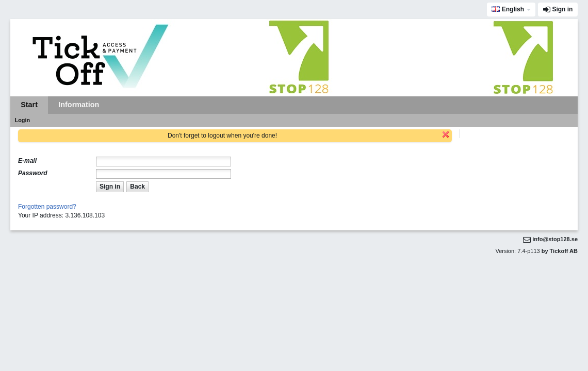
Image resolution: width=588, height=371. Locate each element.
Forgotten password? (47, 207)
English (508, 9)
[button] (110, 187)
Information (79, 105)
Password (33, 173)
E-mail (27, 161)
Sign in (562, 9)
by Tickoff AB (560, 251)
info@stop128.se (555, 239)
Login (22, 120)
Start (29, 105)
